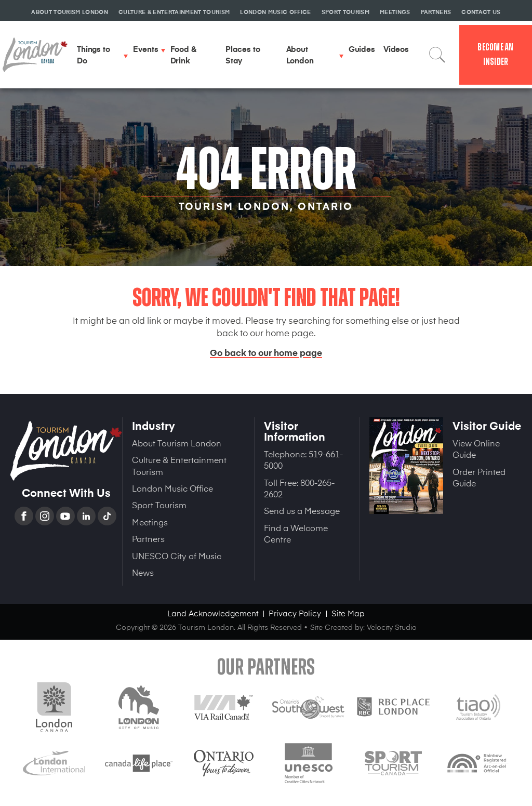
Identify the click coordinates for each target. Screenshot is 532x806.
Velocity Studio (392, 627)
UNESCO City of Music (177, 556)
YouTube (66, 516)
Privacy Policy (295, 613)
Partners (148, 538)
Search (437, 55)
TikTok (108, 516)
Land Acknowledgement (213, 613)
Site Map (348, 613)
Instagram (46, 516)
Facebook (25, 516)
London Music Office (172, 488)
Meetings (150, 522)
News (143, 572)
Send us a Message (302, 510)
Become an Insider (495, 54)
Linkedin (87, 516)
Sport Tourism (159, 505)
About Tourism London (177, 443)
